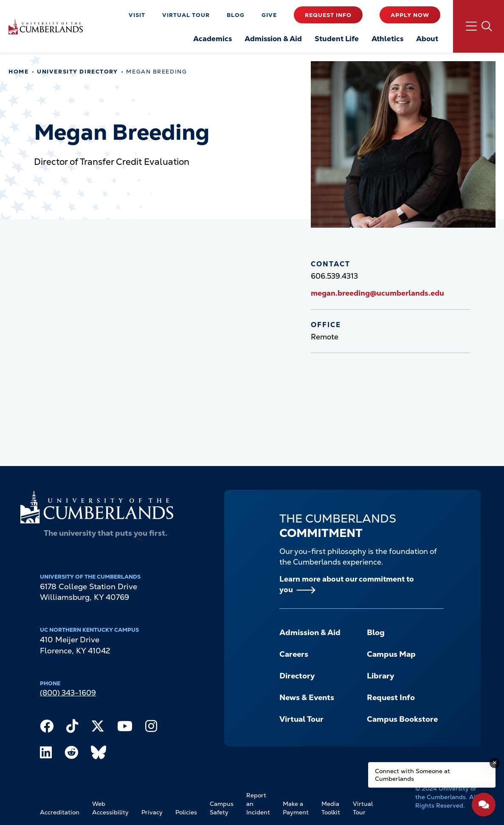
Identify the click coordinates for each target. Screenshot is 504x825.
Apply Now (410, 15)
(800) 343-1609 (68, 693)
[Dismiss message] (495, 763)
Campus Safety (222, 808)
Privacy (152, 812)
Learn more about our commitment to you (347, 584)
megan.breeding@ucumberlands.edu (377, 293)
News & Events (307, 697)
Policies (186, 812)
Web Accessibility (110, 808)
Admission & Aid (310, 632)
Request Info (328, 15)
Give (269, 15)
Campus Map (391, 654)
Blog (236, 15)
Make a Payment (296, 808)
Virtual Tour (186, 15)
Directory (297, 676)
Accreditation (60, 812)
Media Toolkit (331, 808)
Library (380, 676)
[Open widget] (484, 805)
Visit (137, 15)
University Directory (77, 72)
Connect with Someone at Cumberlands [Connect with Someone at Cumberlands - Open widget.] (412, 775)
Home (18, 72)
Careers (294, 654)
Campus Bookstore (402, 719)
